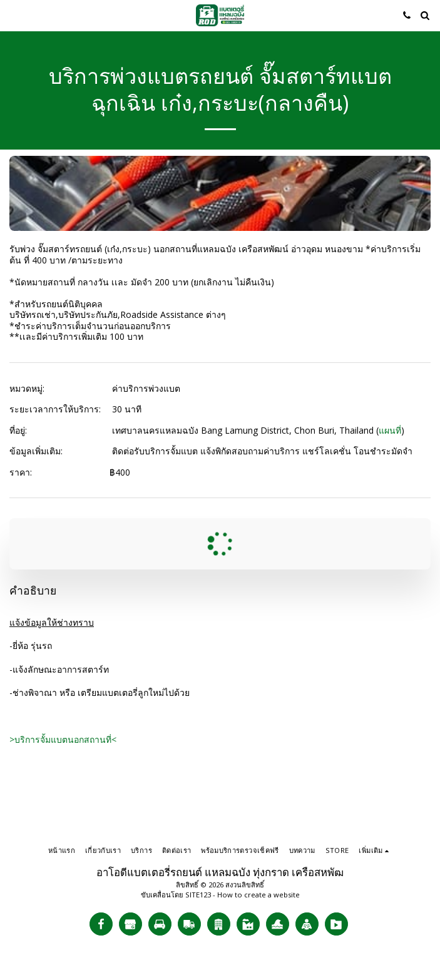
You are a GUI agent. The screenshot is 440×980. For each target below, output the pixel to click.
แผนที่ (390, 430)
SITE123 (198, 895)
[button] (14, 15)
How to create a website (258, 895)
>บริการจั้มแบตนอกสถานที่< (63, 739)
